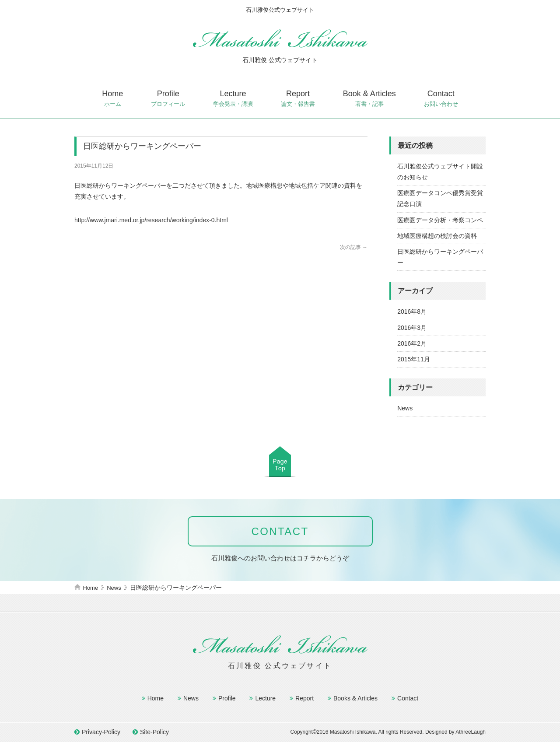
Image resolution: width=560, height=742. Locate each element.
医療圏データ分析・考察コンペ (440, 220)
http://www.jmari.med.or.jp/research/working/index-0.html (151, 220)
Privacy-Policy (101, 732)
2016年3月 (412, 328)
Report (298, 99)
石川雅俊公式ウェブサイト (280, 38)
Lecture (233, 99)
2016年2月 (412, 343)
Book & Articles (369, 99)
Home (112, 99)
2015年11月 (414, 359)
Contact (441, 99)
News (405, 408)
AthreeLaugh (471, 732)
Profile (168, 99)
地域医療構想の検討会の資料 (437, 236)
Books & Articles (355, 698)
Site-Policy (154, 732)
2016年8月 (412, 311)
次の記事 (354, 247)
